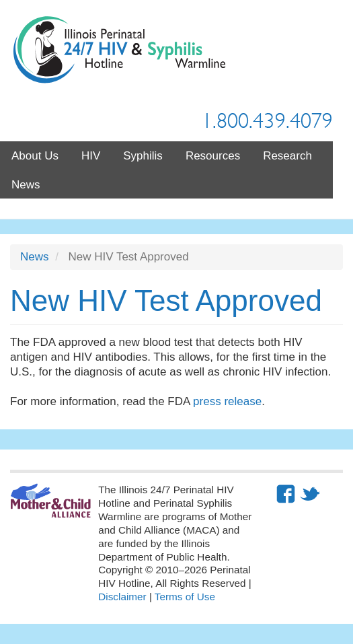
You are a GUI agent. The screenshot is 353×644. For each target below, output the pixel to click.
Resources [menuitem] (213, 156)
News (35, 257)
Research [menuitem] (287, 156)
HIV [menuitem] (91, 156)
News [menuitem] (26, 185)
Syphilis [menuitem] (143, 156)
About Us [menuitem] (35, 156)
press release (227, 401)
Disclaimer (122, 597)
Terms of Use (185, 597)
